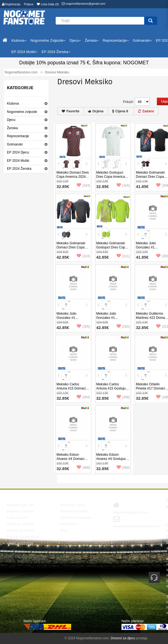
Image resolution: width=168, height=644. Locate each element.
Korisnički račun (73, 505)
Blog (64, 530)
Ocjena (96, 111)
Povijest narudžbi (74, 511)
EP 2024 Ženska (19, 169)
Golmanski (15, 144)
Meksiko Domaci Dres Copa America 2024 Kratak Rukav (73, 177)
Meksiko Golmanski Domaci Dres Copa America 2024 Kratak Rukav (151, 179)
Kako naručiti (18, 518)
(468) (83, 468)
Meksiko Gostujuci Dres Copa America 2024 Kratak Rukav (111, 177)
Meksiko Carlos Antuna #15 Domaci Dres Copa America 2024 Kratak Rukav (71, 390)
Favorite (71, 111)
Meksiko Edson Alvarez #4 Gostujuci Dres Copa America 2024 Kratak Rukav (112, 461)
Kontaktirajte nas (21, 505)
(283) (123, 327)
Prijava (29, 4)
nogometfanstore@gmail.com (84, 4)
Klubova (13, 104)
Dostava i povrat (20, 511)
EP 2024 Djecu (18, 152)
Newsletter (69, 524)
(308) (123, 397)
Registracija (11, 4)
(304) (83, 397)
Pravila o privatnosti (23, 537)
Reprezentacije (18, 136)
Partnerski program (76, 518)
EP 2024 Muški (18, 161)
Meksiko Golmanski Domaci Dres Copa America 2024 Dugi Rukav (71, 249)
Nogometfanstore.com (131, 508)
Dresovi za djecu (123, 638)
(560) (123, 468)
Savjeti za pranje (20, 530)
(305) (83, 327)
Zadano (146, 111)
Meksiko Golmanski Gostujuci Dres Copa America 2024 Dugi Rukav (112, 249)
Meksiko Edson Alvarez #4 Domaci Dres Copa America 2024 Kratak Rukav (71, 461)
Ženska (12, 128)
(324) (83, 185)
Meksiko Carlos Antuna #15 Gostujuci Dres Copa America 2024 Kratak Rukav (112, 390)
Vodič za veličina (20, 524)
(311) (123, 256)
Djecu (11, 120)
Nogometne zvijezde (22, 112)
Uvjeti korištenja (20, 543)
